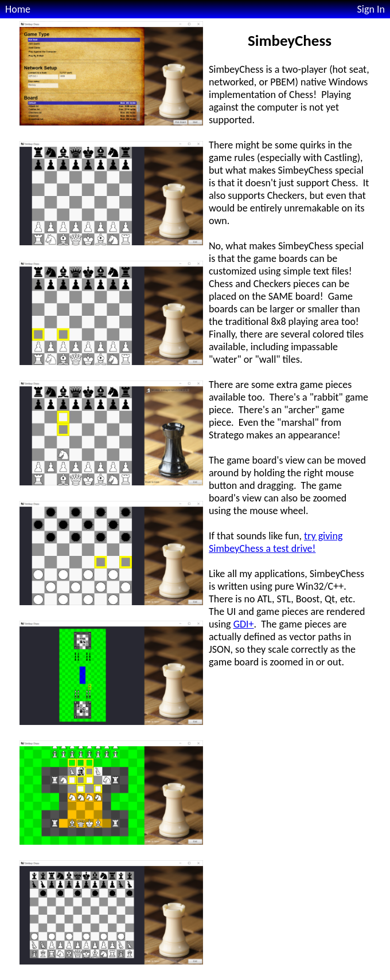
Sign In (371, 9)
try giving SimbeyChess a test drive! (276, 542)
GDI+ (244, 624)
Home (18, 9)
